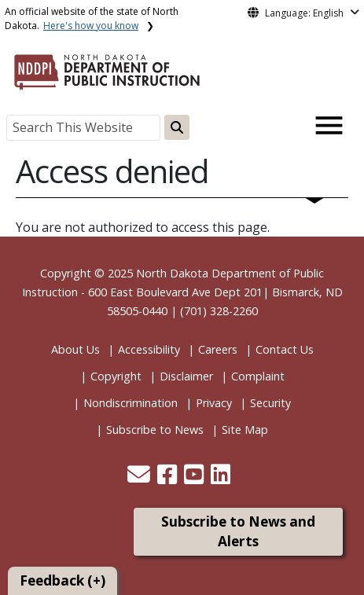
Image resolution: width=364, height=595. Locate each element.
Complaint (258, 376)
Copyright (116, 376)
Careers (218, 349)
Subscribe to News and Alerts (238, 532)
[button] (140, 478)
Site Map (245, 430)
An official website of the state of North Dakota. (92, 18)
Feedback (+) (63, 580)
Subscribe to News (155, 430)
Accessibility (149, 349)
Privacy (214, 403)
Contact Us (285, 349)
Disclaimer (186, 376)
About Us (75, 349)
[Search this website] (177, 127)
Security (270, 403)
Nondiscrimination (131, 403)
